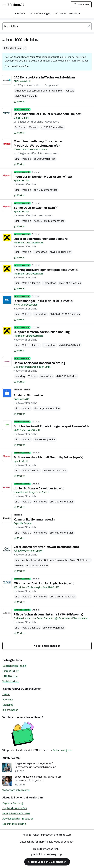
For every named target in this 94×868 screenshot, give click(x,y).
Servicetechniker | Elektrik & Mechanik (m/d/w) (48, 114)
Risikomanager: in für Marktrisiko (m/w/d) (43, 301)
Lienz (18, 560)
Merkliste (75, 14)
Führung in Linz (11, 671)
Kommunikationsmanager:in (34, 519)
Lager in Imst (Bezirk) (14, 824)
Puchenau (8, 700)
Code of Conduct (64, 842)
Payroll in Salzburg (13, 803)
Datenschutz (27, 842)
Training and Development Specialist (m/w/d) (46, 270)
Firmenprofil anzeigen (17, 66)
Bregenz (60, 560)
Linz (36, 40)
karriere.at (36, 798)
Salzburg (49, 560)
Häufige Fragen (31, 835)
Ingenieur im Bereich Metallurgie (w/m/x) (43, 177)
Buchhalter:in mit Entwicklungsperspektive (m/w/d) (51, 426)
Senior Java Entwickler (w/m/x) (36, 208)
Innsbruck (27, 560)
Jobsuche (20, 14)
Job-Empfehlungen (40, 14)
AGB (69, 835)
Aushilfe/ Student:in (28, 395)
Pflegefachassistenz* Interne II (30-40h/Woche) (48, 614)
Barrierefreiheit (44, 842)
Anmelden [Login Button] (81, 5)
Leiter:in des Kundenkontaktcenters (41, 239)
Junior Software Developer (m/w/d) (39, 488)
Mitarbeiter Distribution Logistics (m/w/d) (44, 583)
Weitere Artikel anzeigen (16, 790)
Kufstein (38, 560)
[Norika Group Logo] (47, 855)
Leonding (20, 376)
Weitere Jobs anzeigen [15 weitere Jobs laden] (47, 646)
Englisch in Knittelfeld (15, 808)
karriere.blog (11, 758)
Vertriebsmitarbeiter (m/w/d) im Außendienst (47, 547)
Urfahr (6, 694)
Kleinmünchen (10, 710)
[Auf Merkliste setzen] (20, 102)
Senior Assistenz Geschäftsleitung (40, 363)
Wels (73, 560)
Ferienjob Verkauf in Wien (16, 814)
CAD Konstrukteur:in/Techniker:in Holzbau (44, 77)
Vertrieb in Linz (11, 681)
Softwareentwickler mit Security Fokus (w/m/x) (49, 457)
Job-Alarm (60, 14)
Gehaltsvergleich (63, 750)
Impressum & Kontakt (53, 835)
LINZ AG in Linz (10, 676)
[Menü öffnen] (4, 5)
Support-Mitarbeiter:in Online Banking (42, 332)
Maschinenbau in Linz (14, 666)
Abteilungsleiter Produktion (18, 819)
